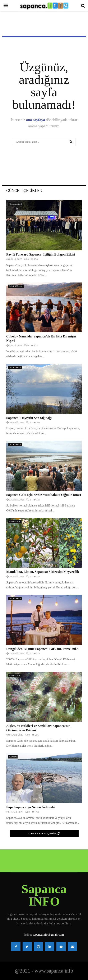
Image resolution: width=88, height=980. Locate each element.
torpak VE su (15, 522)
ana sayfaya (36, 120)
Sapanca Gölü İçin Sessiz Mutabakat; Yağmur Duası (44, 495)
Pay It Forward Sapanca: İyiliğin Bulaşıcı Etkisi (41, 254)
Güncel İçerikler (24, 191)
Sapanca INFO (44, 895)
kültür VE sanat (16, 286)
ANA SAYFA (15, 367)
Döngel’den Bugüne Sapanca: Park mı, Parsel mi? (42, 649)
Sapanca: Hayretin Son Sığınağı (29, 418)
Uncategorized (15, 204)
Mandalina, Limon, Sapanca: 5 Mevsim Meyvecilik (43, 572)
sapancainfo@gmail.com (48, 935)
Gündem (13, 757)
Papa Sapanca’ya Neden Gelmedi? (31, 807)
